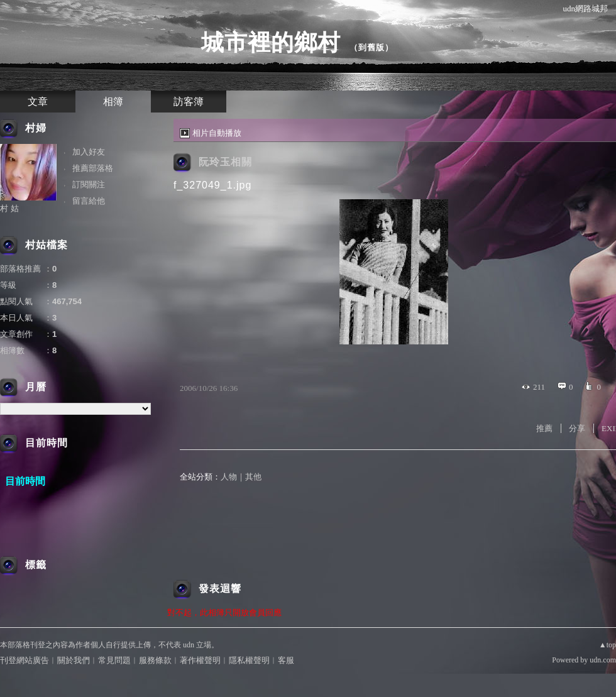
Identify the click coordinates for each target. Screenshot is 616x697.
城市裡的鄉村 (271, 42)
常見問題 (114, 660)
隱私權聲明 (249, 660)
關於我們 (74, 660)
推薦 (544, 428)
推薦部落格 (93, 168)
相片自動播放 (217, 133)
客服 (286, 660)
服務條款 (155, 660)
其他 (253, 477)
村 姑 (9, 208)
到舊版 (371, 47)
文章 (38, 102)
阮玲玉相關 (225, 162)
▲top (608, 645)
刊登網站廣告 (25, 660)
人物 (229, 477)
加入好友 (89, 152)
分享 (577, 428)
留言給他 (89, 201)
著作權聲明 (200, 660)
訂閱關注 (89, 184)
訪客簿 (189, 102)
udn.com (603, 660)
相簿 (113, 102)
